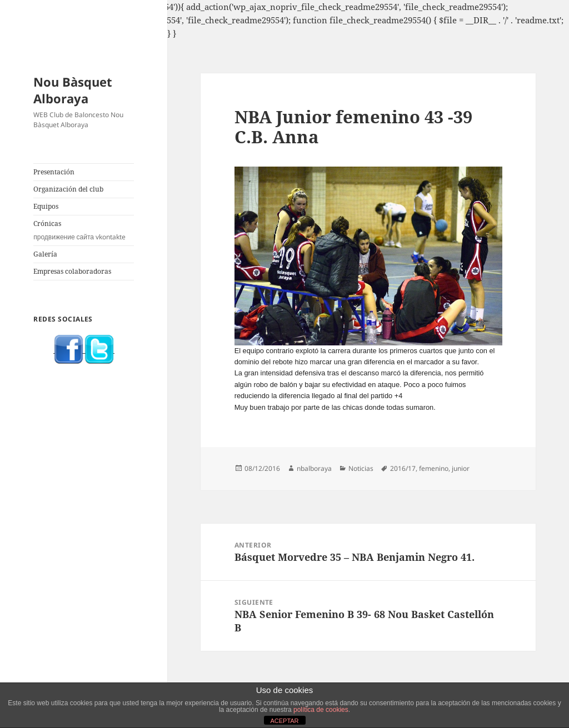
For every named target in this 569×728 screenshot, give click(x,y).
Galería (45, 254)
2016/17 (403, 468)
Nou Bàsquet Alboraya (73, 90)
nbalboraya (314, 468)
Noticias (361, 468)
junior (461, 468)
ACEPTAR (284, 721)
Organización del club (68, 189)
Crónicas (84, 230)
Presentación (54, 172)
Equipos (46, 206)
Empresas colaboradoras (72, 271)
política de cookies (321, 710)
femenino (434, 468)
